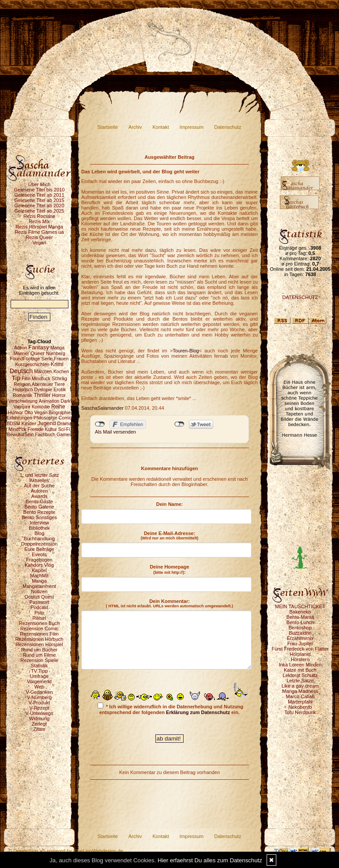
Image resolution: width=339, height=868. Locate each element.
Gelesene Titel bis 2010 (40, 190)
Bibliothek (39, 528)
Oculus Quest (40, 597)
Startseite (108, 127)
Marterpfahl (300, 702)
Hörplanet (300, 654)
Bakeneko (300, 612)
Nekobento (300, 707)
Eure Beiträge (39, 549)
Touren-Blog (186, 351)
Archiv (135, 127)
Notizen (39, 591)
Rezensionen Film (39, 634)
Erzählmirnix (300, 638)
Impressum (192, 127)
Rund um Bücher (40, 650)
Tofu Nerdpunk (300, 712)
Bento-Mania (300, 617)
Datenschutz (228, 127)
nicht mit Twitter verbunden (179, 424)
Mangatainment (39, 586)
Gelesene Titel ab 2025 (39, 211)
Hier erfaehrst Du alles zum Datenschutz (210, 860)
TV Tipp (39, 671)
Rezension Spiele (39, 660)
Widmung (39, 718)
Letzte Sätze (300, 681)
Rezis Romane (39, 216)
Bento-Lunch (300, 622)
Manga (39, 581)
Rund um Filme (40, 655)
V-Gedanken (39, 692)
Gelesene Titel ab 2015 (39, 200)
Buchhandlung (39, 539)
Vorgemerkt (39, 681)
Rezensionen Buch (39, 623)
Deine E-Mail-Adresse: (170, 535)
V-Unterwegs (40, 713)
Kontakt (161, 127)
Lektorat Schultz (300, 675)
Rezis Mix (39, 221)
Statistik (40, 666)
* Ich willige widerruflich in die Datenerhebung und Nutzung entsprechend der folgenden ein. (170, 709)
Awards (39, 496)
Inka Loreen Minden (300, 665)
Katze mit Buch (300, 670)
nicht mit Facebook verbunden (100, 424)
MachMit (39, 576)
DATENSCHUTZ (300, 297)
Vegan (39, 243)
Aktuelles (40, 480)
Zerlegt (39, 724)
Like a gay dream (300, 686)
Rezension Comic (39, 629)
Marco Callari (300, 696)
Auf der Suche (39, 486)
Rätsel (39, 618)
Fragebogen (39, 560)
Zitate (39, 729)
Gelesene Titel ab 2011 (39, 195)
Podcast (39, 607)
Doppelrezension (40, 544)
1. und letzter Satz (40, 475)
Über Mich (39, 184)
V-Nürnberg (39, 697)
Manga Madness (300, 691)
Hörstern (300, 659)
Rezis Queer (39, 237)
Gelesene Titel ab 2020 (39, 206)
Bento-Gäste (39, 501)
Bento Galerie (39, 507)
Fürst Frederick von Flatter (300, 649)
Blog (39, 533)
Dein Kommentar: (169, 603)
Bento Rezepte (40, 512)
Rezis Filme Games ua (39, 232)
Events (39, 554)
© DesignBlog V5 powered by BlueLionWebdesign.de (66, 851)
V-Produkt (39, 703)
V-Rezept (39, 708)
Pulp (39, 613)
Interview (39, 523)
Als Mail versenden (115, 432)
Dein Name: (170, 504)
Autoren (40, 491)
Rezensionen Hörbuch (40, 639)
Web (39, 687)
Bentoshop (300, 628)
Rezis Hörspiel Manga (39, 227)
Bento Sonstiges (39, 517)
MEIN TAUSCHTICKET (300, 606)
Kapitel (39, 570)
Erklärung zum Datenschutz (198, 712)
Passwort (39, 602)
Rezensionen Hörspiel (39, 644)
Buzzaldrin (300, 633)
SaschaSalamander (102, 408)
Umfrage (39, 676)
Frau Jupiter (300, 644)
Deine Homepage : (169, 569)
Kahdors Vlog (39, 565)
